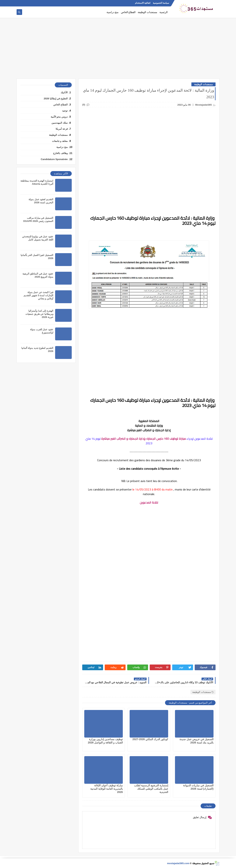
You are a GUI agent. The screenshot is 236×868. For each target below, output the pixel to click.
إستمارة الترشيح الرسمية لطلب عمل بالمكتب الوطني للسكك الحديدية (151, 789)
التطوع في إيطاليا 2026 (56, 99)
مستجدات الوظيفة (147, 12)
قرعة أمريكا (62, 129)
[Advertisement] (118, 50)
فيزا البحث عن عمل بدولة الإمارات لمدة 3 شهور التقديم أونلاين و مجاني (38, 295)
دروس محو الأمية (59, 117)
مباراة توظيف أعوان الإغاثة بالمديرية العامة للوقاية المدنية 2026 (107, 789)
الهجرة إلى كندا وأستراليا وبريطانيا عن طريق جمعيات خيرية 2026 (39, 314)
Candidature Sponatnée (54, 159)
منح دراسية (113, 12)
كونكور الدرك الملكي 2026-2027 (150, 739)
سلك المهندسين (60, 123)
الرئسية (164, 12)
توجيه (65, 111)
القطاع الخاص (128, 12)
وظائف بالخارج (60, 153)
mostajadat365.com (178, 863)
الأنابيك (64, 92)
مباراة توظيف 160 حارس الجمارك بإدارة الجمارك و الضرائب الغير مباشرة (144, 439)
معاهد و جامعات (60, 141)
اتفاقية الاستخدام (143, 3)
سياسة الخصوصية (161, 3)
